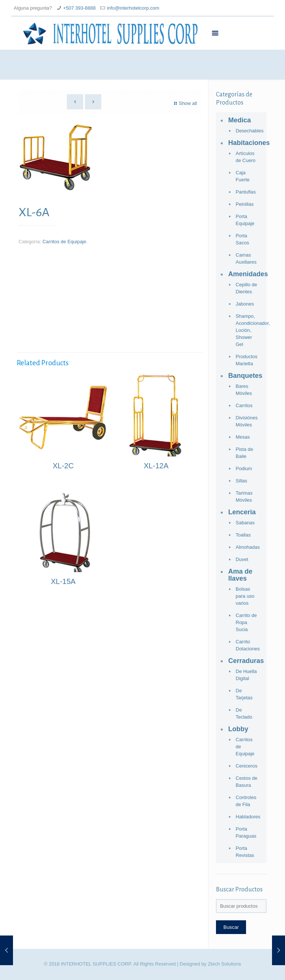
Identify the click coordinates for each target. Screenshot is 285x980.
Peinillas (245, 204)
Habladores (247, 817)
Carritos (244, 405)
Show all (185, 103)
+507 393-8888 (79, 8)
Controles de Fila (246, 801)
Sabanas (245, 523)
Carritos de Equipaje (64, 242)
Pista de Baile (244, 453)
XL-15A (63, 581)
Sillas (241, 481)
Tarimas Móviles (244, 496)
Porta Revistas (245, 852)
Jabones (245, 304)
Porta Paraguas (246, 832)
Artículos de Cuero (245, 157)
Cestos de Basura (247, 782)
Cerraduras (245, 661)
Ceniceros (247, 766)
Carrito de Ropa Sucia (246, 622)
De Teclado (244, 713)
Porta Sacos (242, 239)
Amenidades (245, 274)
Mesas (243, 437)
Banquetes (245, 376)
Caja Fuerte (243, 176)
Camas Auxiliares (246, 258)
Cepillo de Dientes (246, 288)
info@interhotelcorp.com (133, 8)
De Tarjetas (244, 694)
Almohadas (247, 547)
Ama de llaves (240, 575)
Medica (240, 120)
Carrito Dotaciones (247, 645)
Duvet (242, 559)
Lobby (238, 729)
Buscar (231, 927)
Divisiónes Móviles (247, 421)
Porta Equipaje (245, 220)
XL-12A (156, 466)
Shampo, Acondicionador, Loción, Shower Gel (247, 330)
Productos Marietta (247, 360)
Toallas (243, 535)
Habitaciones (245, 143)
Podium (244, 468)
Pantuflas (246, 192)
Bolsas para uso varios (245, 596)
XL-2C (63, 466)
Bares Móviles (244, 390)
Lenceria (242, 512)
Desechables (247, 131)
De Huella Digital (246, 675)
